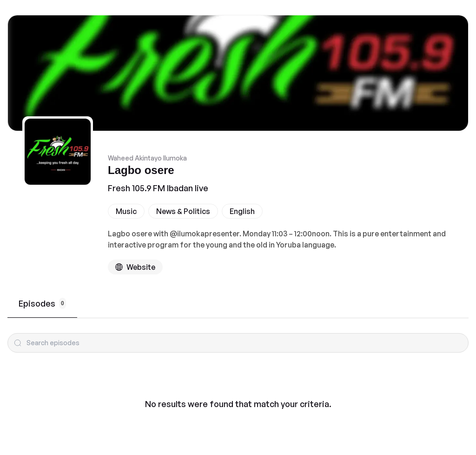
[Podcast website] (135, 267)
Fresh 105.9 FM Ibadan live (158, 188)
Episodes (42, 303)
